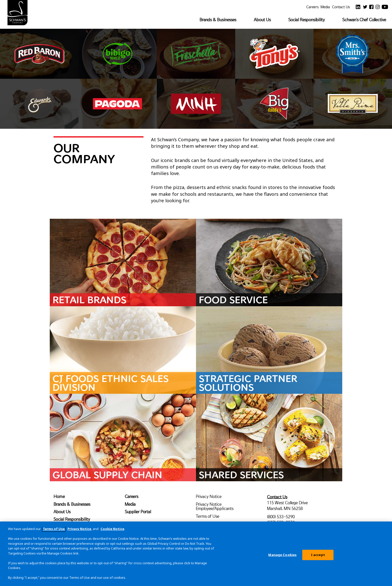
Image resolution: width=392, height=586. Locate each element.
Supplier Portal (138, 512)
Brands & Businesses (218, 20)
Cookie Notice (112, 531)
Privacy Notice (209, 496)
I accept (318, 557)
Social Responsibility (306, 20)
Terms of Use (207, 516)
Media (325, 7)
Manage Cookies (282, 557)
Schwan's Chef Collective (364, 20)
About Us (262, 20)
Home (59, 496)
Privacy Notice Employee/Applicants (215, 506)
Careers (312, 7)
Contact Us (341, 7)
